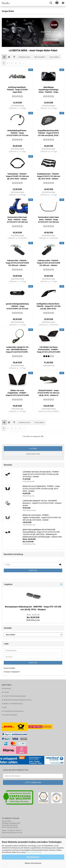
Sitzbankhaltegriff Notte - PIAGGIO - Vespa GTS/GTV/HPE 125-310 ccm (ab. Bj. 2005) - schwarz (17, 133)
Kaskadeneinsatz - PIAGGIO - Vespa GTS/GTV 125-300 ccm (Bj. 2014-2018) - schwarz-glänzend (49, 176)
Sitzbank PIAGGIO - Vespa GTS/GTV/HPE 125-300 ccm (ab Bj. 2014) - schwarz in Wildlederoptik (49, 393)
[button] (4, 57)
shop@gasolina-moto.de (14, 833)
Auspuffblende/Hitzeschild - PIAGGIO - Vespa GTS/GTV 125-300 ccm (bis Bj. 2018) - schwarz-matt (49, 133)
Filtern (33, 449)
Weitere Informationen (33, 863)
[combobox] (25, 57)
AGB (5, 707)
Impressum (7, 688)
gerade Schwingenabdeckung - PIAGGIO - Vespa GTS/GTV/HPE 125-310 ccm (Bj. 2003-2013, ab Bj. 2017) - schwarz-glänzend (17, 306)
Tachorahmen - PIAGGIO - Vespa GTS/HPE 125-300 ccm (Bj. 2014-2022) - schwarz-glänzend (17, 176)
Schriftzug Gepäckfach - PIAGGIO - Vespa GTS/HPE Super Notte (17, 90)
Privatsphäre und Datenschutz (14, 711)
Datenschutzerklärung (34, 852)
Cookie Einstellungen (10, 715)
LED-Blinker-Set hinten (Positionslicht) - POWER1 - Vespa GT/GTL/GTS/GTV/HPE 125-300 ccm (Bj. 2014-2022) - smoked (49, 350)
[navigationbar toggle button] (63, 3)
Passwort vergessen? (12, 672)
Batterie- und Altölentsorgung (13, 704)
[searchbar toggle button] (51, 3)
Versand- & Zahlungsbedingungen (15, 696)
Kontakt (6, 692)
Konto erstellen (9, 668)
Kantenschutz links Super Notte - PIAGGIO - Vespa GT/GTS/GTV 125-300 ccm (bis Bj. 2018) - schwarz (17, 220)
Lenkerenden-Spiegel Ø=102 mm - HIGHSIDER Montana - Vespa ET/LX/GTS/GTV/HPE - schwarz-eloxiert (17, 350)
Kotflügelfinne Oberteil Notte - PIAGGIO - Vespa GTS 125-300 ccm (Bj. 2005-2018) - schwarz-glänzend (49, 306)
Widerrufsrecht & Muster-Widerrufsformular (18, 700)
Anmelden (33, 570)
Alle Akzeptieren (33, 857)
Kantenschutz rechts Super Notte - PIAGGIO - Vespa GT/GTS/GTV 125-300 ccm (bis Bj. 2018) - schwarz (49, 220)
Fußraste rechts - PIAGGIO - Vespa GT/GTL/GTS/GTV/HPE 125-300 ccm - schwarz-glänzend (49, 263)
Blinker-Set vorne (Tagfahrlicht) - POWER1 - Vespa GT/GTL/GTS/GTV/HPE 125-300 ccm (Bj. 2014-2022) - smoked (17, 393)
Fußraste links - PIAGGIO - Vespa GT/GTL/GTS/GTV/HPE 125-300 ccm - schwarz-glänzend (17, 263)
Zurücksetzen (33, 454)
